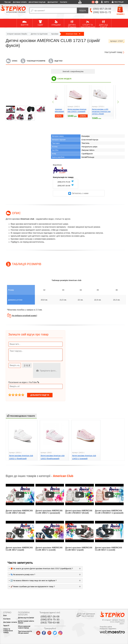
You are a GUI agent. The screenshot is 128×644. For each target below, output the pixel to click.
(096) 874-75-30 (64, 182)
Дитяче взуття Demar (25, 619)
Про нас (8, 2)
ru (97, 2)
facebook (48, 632)
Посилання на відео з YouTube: (24, 382)
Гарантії (6, 627)
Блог (5, 616)
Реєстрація (119, 2)
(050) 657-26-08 (64, 186)
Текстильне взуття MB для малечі (25, 635)
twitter (59, 632)
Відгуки (58, 61)
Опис (15, 61)
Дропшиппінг (53, 2)
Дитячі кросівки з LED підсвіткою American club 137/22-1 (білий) (101, 111)
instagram (64, 632)
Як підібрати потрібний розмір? (25, 316)
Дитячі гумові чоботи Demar (25, 624)
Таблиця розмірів (36, 61)
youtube (42, 632)
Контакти (64, 2)
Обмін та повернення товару (8, 633)
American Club (73, 34)
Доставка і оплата (20, 2)
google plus (53, 633)
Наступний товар (113, 52)
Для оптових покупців (37, 2)
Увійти (106, 2)
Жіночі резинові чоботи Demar (26, 629)
